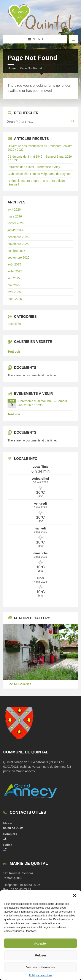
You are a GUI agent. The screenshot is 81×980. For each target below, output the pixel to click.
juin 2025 (14, 278)
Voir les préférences (40, 967)
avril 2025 (14, 292)
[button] (75, 895)
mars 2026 (15, 216)
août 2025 (14, 264)
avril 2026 (14, 209)
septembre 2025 (18, 257)
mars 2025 (15, 299)
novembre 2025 (18, 244)
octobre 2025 (16, 251)
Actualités (14, 324)
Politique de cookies (40, 975)
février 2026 (16, 223)
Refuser (40, 955)
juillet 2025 (15, 271)
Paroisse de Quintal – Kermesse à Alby (34, 167)
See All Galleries (19, 684)
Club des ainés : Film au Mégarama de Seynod (39, 174)
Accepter (40, 943)
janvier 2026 (16, 230)
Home (12, 68)
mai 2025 (14, 285)
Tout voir (14, 352)
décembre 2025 (18, 237)
